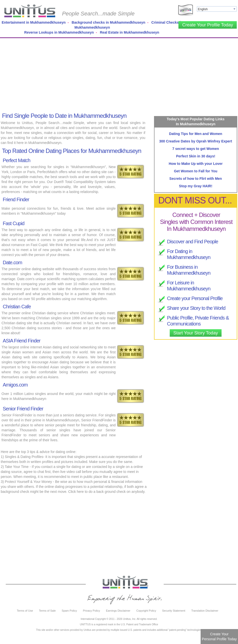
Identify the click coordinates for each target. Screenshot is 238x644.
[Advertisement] (115, 74)
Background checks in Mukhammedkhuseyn (109, 22)
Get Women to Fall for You (196, 171)
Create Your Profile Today (208, 25)
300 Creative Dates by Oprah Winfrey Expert (196, 141)
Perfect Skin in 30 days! (196, 156)
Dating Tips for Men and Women (196, 134)
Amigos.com (15, 385)
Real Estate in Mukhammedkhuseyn (130, 32)
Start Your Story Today (196, 333)
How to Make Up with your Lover (196, 164)
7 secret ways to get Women (196, 149)
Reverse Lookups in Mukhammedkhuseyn (59, 32)
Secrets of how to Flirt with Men (196, 179)
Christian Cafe (17, 307)
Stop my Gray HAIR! (196, 186)
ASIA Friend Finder (22, 341)
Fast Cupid (14, 223)
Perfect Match (16, 160)
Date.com (12, 262)
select (235, 9)
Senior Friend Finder (23, 409)
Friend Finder (16, 199)
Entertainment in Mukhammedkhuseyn (34, 22)
